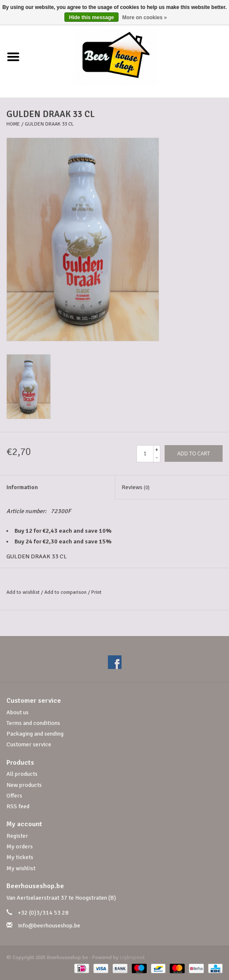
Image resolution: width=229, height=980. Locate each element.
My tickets (20, 857)
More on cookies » (145, 18)
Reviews (136, 487)
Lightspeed (132, 958)
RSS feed (18, 806)
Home (13, 124)
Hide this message (91, 18)
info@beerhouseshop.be (49, 926)
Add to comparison (66, 592)
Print (96, 592)
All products (22, 774)
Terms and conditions (33, 723)
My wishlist (21, 868)
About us (17, 712)
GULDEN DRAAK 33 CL (49, 124)
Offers (14, 796)
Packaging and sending (35, 734)
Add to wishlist (23, 592)
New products (24, 785)
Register (17, 836)
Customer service (29, 744)
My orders (20, 846)
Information (22, 487)
